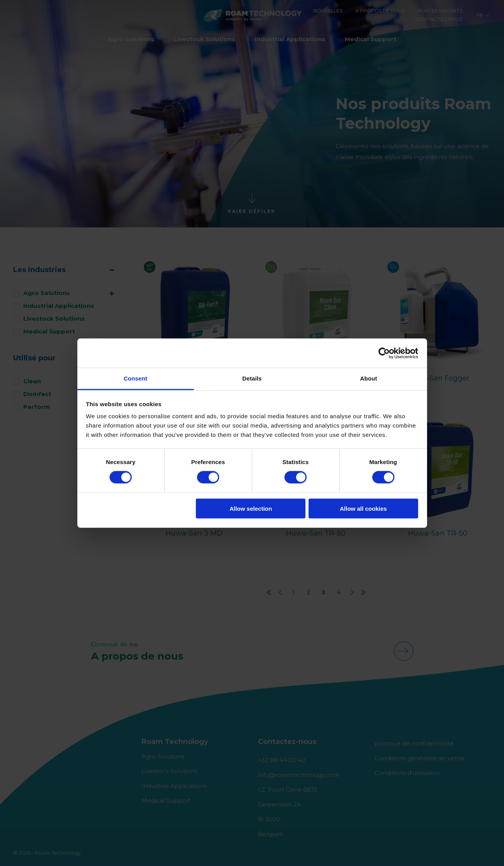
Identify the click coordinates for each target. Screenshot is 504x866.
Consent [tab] (135, 378)
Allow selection (251, 509)
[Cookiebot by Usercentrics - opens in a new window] (384, 353)
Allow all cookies (363, 509)
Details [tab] (252, 378)
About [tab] (369, 378)
